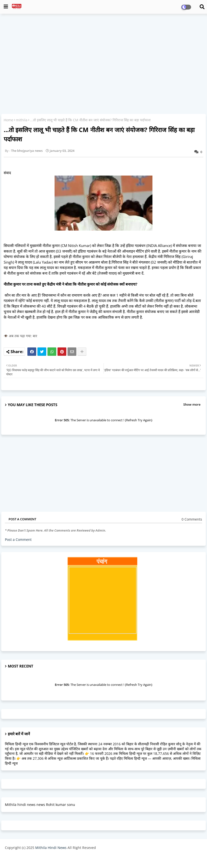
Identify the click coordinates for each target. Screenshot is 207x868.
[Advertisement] (103, 53)
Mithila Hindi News (51, 848)
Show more (192, 404)
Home (8, 120)
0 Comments (192, 519)
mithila (22, 120)
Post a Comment (18, 540)
